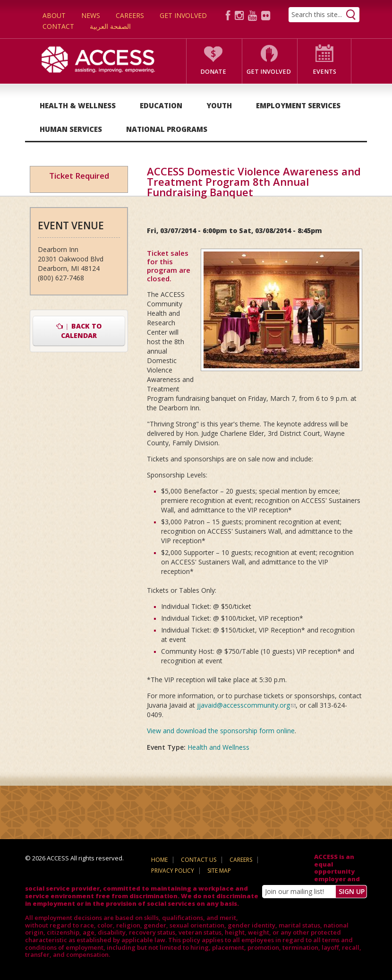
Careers (130, 15)
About (54, 15)
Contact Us (199, 860)
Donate (213, 72)
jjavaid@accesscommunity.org (246, 705)
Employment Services (298, 105)
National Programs (167, 129)
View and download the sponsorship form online (221, 731)
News (91, 15)
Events (324, 72)
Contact (58, 26)
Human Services (71, 129)
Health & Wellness (78, 105)
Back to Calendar (79, 331)
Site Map (219, 871)
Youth (219, 105)
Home (159, 860)
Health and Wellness (218, 747)
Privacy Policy (173, 871)
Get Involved (183, 15)
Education (161, 105)
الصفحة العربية (110, 26)
